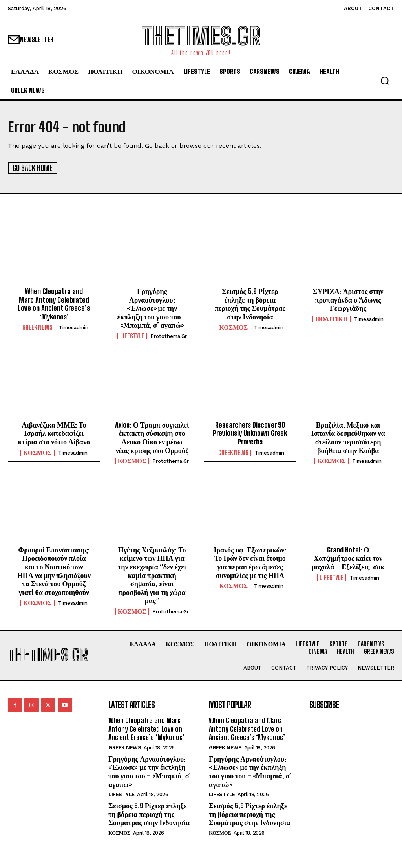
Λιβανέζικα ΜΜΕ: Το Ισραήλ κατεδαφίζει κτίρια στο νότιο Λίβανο (54, 433)
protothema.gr (169, 336)
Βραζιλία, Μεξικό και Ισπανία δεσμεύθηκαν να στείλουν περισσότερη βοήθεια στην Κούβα (348, 437)
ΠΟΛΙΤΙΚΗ (332, 319)
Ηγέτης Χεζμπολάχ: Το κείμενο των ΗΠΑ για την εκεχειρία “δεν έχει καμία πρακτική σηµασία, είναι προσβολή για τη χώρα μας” (152, 575)
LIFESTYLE (132, 336)
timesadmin (74, 328)
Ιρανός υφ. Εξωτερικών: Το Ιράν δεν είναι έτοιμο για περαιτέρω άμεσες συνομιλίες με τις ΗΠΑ (250, 562)
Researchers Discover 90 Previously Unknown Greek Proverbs (250, 433)
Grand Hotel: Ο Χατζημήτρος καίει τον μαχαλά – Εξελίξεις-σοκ (348, 558)
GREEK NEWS (37, 327)
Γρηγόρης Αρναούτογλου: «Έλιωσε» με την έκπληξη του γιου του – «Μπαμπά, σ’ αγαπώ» (152, 308)
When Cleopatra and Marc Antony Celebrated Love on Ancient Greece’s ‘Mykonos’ (54, 304)
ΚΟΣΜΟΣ (234, 327)
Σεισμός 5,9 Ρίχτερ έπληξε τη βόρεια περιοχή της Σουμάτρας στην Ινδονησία (250, 304)
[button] (385, 81)
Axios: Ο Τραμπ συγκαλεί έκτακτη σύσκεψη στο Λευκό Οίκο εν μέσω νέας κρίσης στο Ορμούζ (152, 437)
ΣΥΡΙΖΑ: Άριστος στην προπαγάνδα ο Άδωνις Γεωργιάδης (348, 299)
